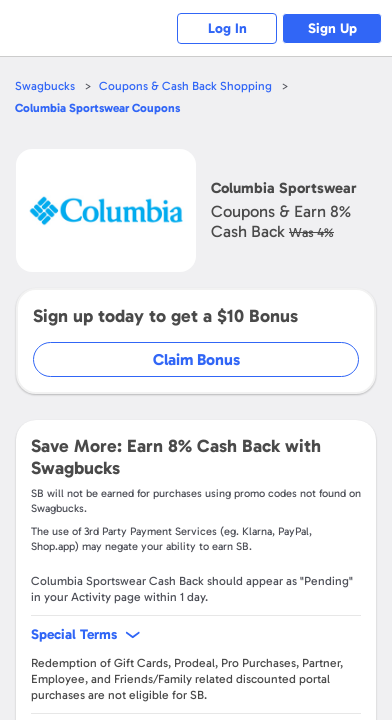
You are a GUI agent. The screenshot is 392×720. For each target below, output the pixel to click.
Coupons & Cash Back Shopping (185, 86)
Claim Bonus (196, 359)
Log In (227, 28)
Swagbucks (45, 86)
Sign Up (332, 28)
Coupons (97, 108)
